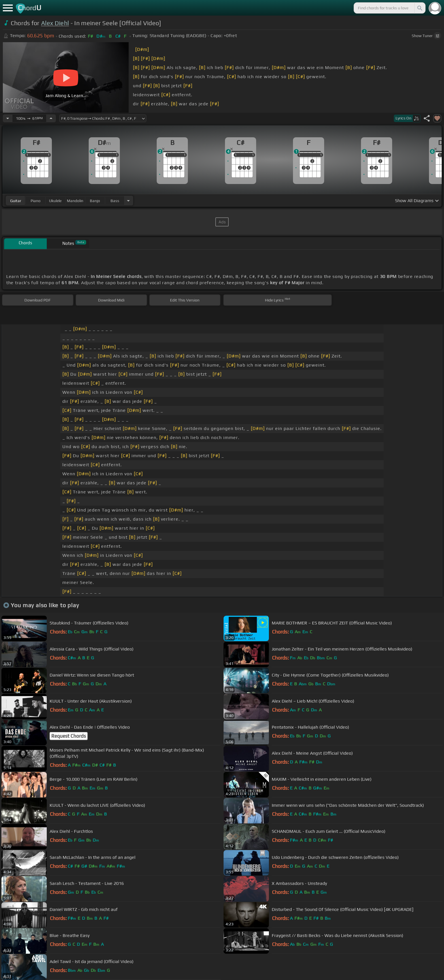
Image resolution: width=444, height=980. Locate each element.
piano (36, 201)
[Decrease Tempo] (8, 118)
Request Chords (69, 736)
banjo (95, 201)
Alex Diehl (55, 23)
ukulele (55, 201)
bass (115, 201)
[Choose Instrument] (128, 201)
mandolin (75, 201)
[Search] (419, 8)
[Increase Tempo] (51, 118)
